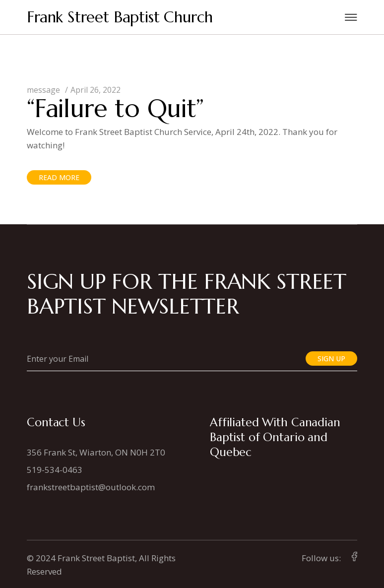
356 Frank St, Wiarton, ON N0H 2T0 (96, 452)
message (43, 90)
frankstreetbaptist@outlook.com (91, 487)
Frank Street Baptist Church (120, 17)
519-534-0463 (55, 470)
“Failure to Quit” (115, 108)
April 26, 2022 (96, 90)
